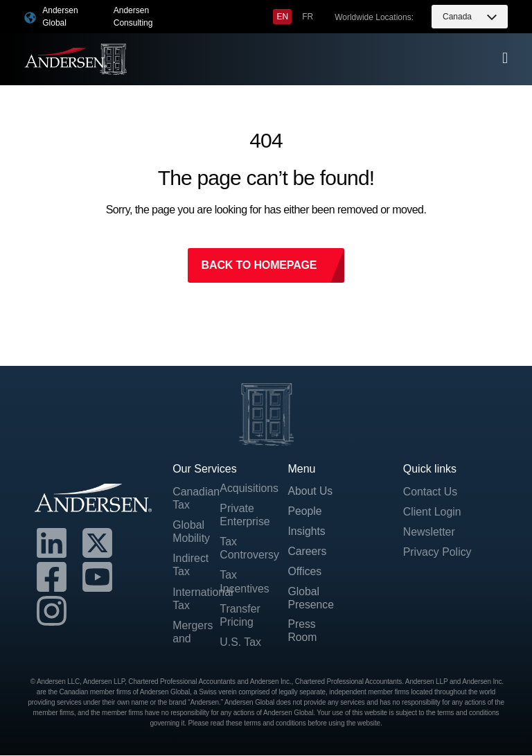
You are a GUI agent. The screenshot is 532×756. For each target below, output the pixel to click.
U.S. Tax (240, 643)
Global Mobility (191, 532)
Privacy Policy (438, 553)
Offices (305, 573)
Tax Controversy (243, 549)
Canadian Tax (196, 498)
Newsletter (429, 533)
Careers (307, 553)
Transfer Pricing (240, 615)
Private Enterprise (243, 515)
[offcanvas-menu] (505, 58)
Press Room (302, 633)
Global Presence (311, 599)
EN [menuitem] (282, 17)
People (305, 512)
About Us (310, 492)
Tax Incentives (243, 582)
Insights (307, 533)
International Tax (196, 599)
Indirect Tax (190, 565)
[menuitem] (282, 17)
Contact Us (431, 492)
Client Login (433, 512)
